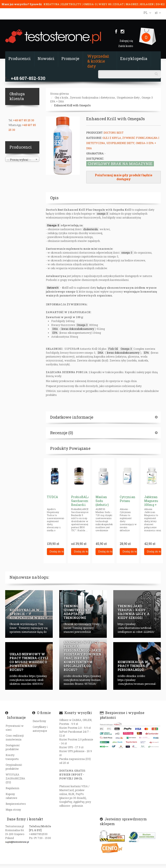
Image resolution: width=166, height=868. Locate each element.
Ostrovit (53, 288)
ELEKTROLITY (71, 4)
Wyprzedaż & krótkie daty (98, 61)
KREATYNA (52, 4)
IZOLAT (119, 4)
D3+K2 (160, 4)
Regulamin (12, 788)
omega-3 (103, 214)
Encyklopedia (134, 58)
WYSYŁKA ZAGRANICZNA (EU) (15, 778)
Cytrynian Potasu (128, 499)
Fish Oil (113, 349)
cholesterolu (91, 229)
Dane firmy (39, 721)
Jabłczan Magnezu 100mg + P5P (151, 503)
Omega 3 (82, 325)
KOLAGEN (147, 4)
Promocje (70, 58)
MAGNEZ (132, 4)
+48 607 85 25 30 (24, 120)
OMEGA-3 (90, 4)
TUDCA (52, 497)
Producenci (20, 58)
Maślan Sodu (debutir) (102, 501)
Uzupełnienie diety (128, 97)
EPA (55, 333)
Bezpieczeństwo (16, 804)
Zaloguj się (126, 41)
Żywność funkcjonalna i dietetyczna (92, 97)
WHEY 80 (105, 4)
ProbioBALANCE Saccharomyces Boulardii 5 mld (84, 503)
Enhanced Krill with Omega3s (72, 105)
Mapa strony (13, 810)
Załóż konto (126, 46)
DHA (55, 329)
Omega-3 (53, 225)
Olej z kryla (61, 97)
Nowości (46, 58)
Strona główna (59, 94)
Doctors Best (113, 133)
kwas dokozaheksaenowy (78, 329)
